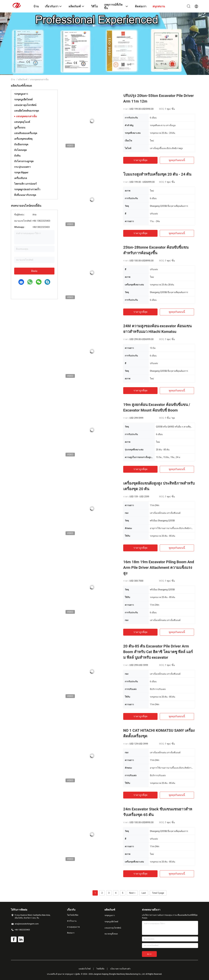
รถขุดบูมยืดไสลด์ (23, 99)
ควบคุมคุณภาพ (73, 927)
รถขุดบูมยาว (21, 94)
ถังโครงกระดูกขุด (24, 161)
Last (144, 893)
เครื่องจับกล (21, 178)
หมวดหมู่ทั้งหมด (111, 934)
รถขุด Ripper (21, 173)
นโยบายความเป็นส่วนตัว (120, 969)
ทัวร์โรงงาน (72, 921)
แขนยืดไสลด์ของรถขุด (27, 111)
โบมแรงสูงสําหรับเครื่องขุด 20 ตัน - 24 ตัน (157, 174)
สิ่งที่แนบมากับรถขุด (25, 195)
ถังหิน (17, 156)
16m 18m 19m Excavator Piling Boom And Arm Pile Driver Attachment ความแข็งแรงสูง (159, 568)
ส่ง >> (149, 954)
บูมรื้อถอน (20, 128)
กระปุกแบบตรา (22, 167)
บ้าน (13, 79)
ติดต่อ (34, 271)
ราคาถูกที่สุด (140, 160)
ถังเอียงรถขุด (21, 144)
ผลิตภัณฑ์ (23, 79)
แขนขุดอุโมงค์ (22, 122)
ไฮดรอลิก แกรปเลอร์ (25, 184)
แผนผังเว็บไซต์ (85, 969)
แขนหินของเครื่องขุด (26, 133)
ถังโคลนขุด (20, 150)
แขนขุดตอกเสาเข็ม (27, 116)
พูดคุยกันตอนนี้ (177, 160)
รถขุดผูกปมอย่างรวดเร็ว (27, 189)
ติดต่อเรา (71, 933)
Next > (132, 893)
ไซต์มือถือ (100, 969)
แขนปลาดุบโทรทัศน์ (25, 105)
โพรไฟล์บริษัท (73, 915)
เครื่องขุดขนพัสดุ (23, 139)
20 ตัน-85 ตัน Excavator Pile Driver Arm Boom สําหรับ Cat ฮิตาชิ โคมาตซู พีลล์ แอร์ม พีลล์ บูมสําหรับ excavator (158, 652)
